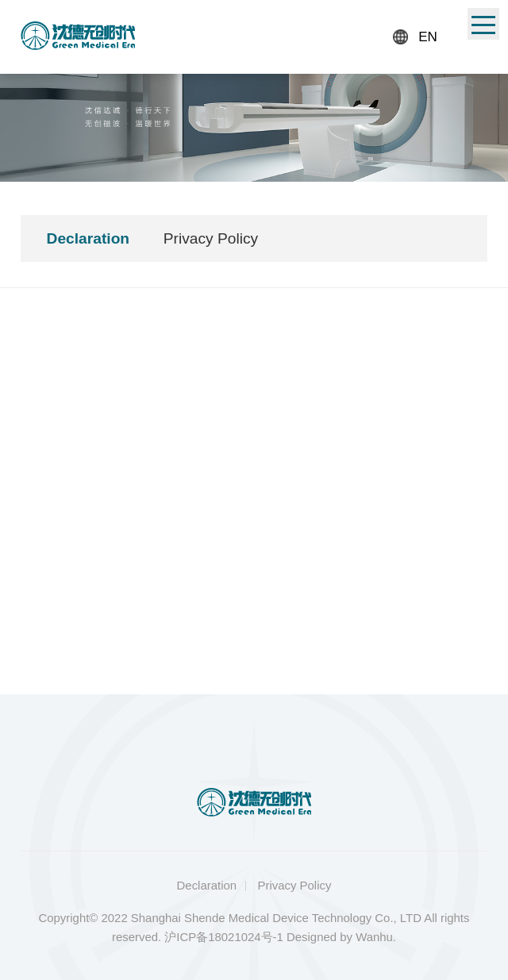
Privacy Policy (211, 238)
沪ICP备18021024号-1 (224, 937)
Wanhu (374, 937)
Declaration (89, 238)
